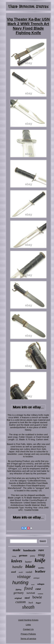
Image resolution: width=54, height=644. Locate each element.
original (18, 598)
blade (30, 566)
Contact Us (28, 629)
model (21, 572)
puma (32, 556)
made (17, 550)
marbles (41, 568)
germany (19, 593)
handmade (30, 550)
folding (14, 556)
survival (31, 593)
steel (27, 598)
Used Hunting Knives (28, 620)
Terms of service (28, 639)
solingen (41, 584)
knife (40, 560)
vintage (24, 576)
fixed (28, 588)
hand (33, 584)
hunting (20, 582)
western (40, 594)
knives (17, 561)
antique (37, 578)
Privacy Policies (28, 634)
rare (41, 550)
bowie (37, 597)
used (14, 572)
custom (21, 602)
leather (40, 571)
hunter (28, 562)
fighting (19, 590)
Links (28, 625)
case (38, 589)
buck (31, 603)
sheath (28, 607)
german (23, 555)
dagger (39, 603)
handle (17, 567)
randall (29, 572)
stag (41, 555)
